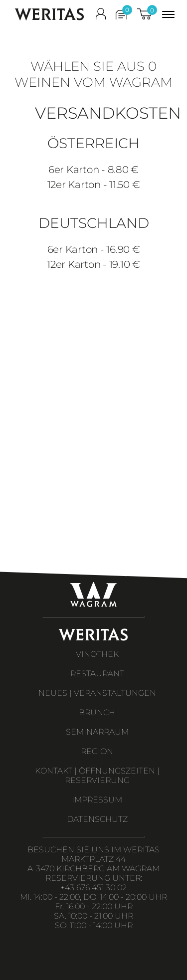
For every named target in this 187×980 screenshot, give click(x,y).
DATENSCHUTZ (97, 819)
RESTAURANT (97, 674)
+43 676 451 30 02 (93, 887)
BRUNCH (97, 712)
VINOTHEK (97, 654)
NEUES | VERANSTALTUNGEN (97, 693)
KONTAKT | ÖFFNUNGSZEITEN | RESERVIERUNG (97, 776)
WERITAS (50, 14)
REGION (97, 751)
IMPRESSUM (97, 800)
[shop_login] (101, 16)
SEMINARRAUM (97, 732)
